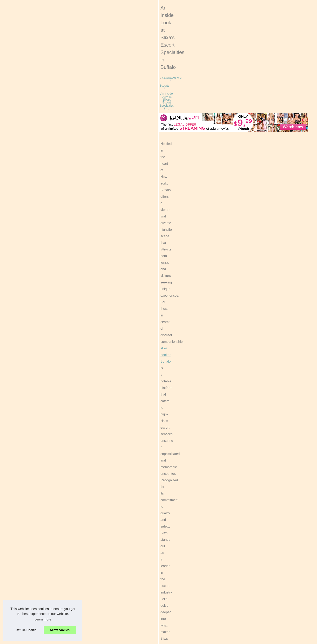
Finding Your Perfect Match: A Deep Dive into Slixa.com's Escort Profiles (72, 583)
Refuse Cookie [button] (26, 630)
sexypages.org (48, 158)
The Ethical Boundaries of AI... (246, 318)
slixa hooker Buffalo (166, 200)
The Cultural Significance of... (245, 402)
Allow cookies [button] (60, 630)
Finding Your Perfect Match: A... (246, 356)
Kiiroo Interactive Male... (241, 421)
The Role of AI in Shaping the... (246, 309)
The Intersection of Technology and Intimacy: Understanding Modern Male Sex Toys (118, 612)
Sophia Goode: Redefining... (244, 374)
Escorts (67, 158)
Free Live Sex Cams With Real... (247, 281)
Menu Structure (236, 130)
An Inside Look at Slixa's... (243, 347)
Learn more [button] (43, 619)
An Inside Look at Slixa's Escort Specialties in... (106, 158)
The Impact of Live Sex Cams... (246, 290)
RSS (86, 640)
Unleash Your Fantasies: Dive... (246, 328)
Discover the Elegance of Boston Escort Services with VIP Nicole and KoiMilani (115, 627)
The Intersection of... (239, 365)
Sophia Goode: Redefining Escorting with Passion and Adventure (105, 620)
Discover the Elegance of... (243, 383)
